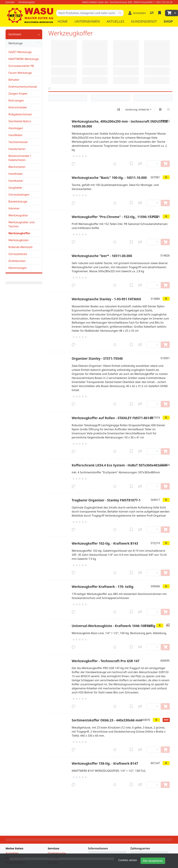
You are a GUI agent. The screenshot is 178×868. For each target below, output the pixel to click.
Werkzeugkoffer (19, 233)
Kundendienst (144, 21)
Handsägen (16, 128)
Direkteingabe (57, 853)
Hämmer (14, 208)
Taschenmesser (18, 142)
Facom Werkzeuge (20, 73)
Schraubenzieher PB (21, 66)
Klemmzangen (18, 268)
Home (63, 21)
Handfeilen (15, 135)
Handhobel (15, 174)
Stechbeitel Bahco (20, 121)
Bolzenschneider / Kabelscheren (20, 158)
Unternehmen (87, 21)
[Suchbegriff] (87, 13)
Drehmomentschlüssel (23, 87)
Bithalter (14, 80)
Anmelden (12, 853)
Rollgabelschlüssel (20, 114)
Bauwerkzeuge (18, 201)
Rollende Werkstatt (21, 247)
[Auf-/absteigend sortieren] (119, 109)
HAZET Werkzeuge (20, 52)
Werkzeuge (24, 43)
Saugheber (15, 188)
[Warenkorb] (169, 13)
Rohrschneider (18, 107)
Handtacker (16, 181)
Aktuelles (115, 21)
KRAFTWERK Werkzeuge (24, 59)
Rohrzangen (16, 100)
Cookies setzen (128, 860)
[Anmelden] (137, 13)
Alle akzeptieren (153, 861)
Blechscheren (17, 167)
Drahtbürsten (17, 261)
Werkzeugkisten (19, 240)
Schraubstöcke (18, 254)
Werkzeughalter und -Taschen (22, 224)
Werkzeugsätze (18, 215)
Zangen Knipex (18, 94)
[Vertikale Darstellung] (160, 109)
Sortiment (15, 34)
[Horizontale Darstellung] (168, 109)
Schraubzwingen (19, 195)
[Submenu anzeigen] (39, 34)
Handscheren (17, 149)
